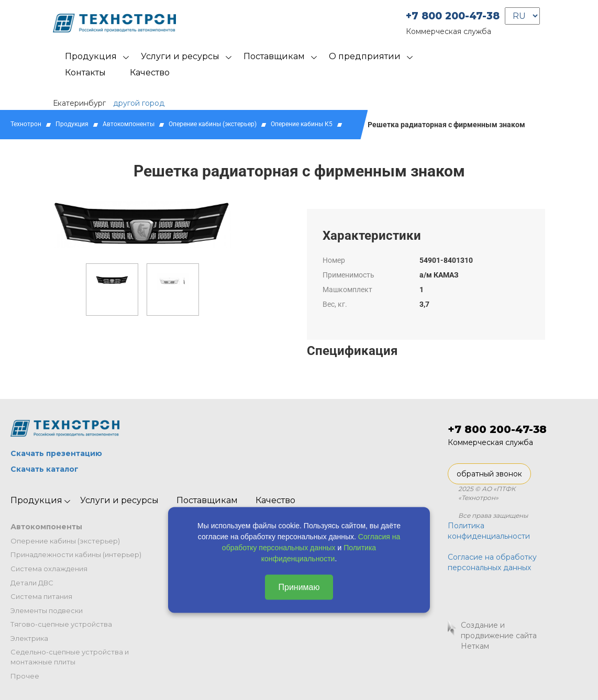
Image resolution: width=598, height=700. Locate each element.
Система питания (41, 596)
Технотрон (26, 124)
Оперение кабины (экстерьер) (213, 124)
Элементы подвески (47, 610)
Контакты (85, 73)
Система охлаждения (49, 569)
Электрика (29, 638)
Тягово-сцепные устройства (61, 624)
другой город (139, 103)
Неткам (475, 646)
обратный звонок (489, 474)
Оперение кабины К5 (302, 124)
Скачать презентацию (56, 453)
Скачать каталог (45, 469)
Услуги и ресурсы (180, 56)
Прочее (25, 676)
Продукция (91, 56)
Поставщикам (274, 56)
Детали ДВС (32, 583)
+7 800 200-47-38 (453, 16)
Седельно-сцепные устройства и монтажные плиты (70, 657)
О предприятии (365, 56)
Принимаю (299, 587)
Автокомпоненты (129, 124)
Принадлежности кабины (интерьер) (76, 554)
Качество (150, 73)
